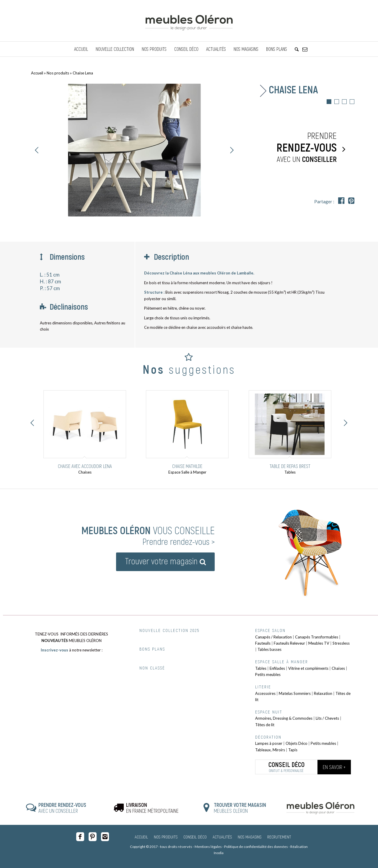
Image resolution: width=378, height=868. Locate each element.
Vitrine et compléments (308, 668)
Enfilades (277, 668)
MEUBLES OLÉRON (240, 808)
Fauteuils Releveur (289, 643)
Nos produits (58, 73)
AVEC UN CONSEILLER (62, 808)
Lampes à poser (269, 743)
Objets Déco (296, 743)
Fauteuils (263, 643)
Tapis (293, 750)
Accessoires (265, 693)
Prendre (300, 147)
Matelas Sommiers (295, 693)
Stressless (341, 643)
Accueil (37, 73)
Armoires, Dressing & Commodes (284, 718)
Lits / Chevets (327, 718)
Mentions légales (208, 847)
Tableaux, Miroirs (270, 750)
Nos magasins (250, 837)
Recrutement (279, 837)
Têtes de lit (265, 725)
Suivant (232, 150)
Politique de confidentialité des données (256, 847)
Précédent (37, 150)
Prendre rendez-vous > (179, 541)
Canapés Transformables (317, 637)
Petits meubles (268, 674)
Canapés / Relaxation (273, 637)
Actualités (222, 837)
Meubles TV (319, 643)
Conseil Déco (195, 837)
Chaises (338, 668)
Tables (261, 668)
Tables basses (269, 649)
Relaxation (323, 693)
